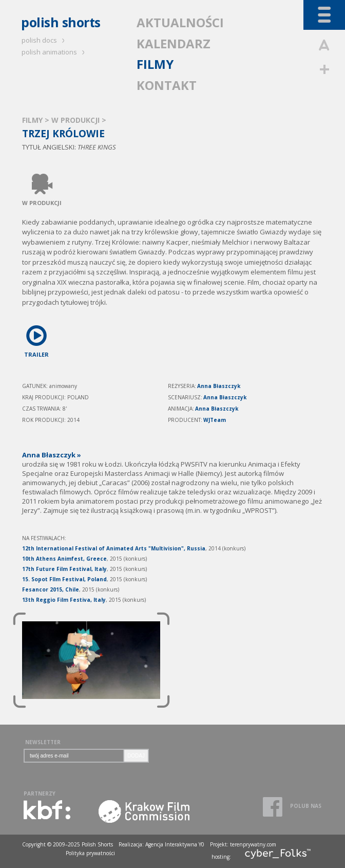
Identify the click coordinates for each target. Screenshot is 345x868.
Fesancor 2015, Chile (51, 589)
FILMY (155, 64)
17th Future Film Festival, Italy (64, 569)
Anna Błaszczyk (219, 386)
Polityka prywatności (90, 853)
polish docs (45, 40)
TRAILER (36, 339)
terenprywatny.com (253, 844)
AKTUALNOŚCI (180, 22)
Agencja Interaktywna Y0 (175, 844)
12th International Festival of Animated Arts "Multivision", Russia (114, 548)
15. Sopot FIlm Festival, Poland (64, 579)
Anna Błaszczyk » (52, 455)
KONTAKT (167, 85)
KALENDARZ (174, 43)
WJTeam (215, 420)
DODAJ (136, 756)
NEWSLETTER (43, 742)
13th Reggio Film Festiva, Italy (64, 600)
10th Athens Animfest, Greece (64, 559)
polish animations (55, 52)
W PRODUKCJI (76, 120)
